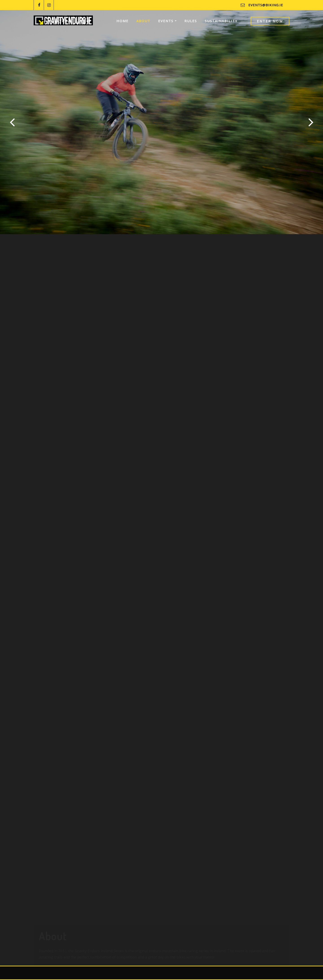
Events (167, 21)
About (143, 21)
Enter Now (270, 21)
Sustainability (221, 21)
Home (122, 21)
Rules (191, 21)
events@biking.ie (266, 5)
